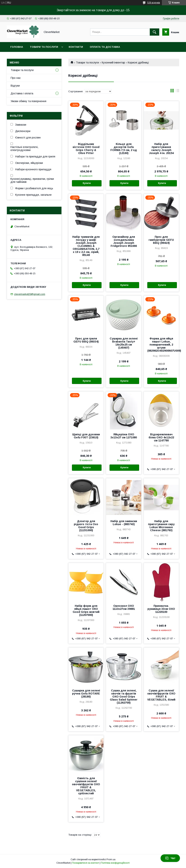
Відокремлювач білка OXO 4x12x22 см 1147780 (161, 437)
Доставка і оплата (22, 93)
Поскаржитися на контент (86, 863)
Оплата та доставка (105, 47)
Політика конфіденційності (115, 863)
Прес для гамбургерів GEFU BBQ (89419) (161, 240)
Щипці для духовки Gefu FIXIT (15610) (86, 436)
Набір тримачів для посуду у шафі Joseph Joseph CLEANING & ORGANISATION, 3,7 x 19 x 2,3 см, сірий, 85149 (86, 246)
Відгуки (15, 86)
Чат (170, 858)
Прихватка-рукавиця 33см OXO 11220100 (161, 609)
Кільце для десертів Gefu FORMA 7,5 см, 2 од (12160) (124, 149)
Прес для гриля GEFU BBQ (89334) (86, 340)
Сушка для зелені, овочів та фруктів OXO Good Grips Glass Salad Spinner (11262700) (124, 697)
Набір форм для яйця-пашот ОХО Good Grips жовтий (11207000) (86, 610)
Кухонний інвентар (113, 63)
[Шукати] (154, 32)
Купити (87, 183)
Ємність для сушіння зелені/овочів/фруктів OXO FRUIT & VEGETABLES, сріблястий (86, 786)
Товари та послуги (44, 47)
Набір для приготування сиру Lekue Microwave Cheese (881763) (161, 526)
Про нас (16, 78)
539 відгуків (154, 3)
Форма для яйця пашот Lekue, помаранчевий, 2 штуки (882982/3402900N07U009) (161, 345)
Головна (17, 47)
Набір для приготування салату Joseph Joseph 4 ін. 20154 (161, 149)
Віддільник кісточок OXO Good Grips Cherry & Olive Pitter (86, 149)
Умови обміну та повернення (28, 101)
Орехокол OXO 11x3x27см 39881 (124, 607)
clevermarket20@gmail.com (30, 294)
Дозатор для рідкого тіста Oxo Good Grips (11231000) (86, 526)
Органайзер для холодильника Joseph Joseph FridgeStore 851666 (124, 241)
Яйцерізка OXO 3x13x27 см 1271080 (124, 436)
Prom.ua (111, 859)
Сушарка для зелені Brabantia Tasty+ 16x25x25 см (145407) (124, 343)
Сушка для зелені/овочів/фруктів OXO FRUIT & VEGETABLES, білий (161, 695)
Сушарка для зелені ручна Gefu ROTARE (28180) (86, 694)
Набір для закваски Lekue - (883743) (124, 523)
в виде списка (177, 91)
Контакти (76, 47)
